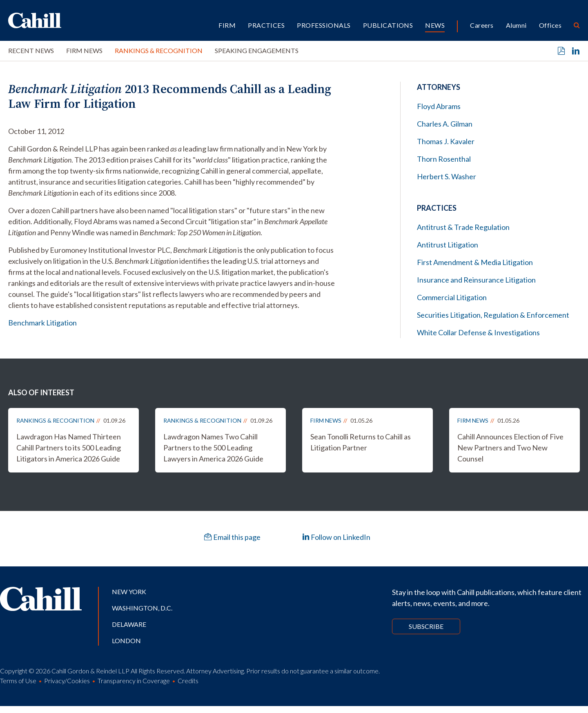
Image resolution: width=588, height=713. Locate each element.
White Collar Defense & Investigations (478, 332)
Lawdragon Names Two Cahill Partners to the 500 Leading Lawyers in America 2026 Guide (213, 448)
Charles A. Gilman (445, 124)
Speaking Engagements (257, 50)
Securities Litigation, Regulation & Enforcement (493, 315)
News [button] (435, 25)
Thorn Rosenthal (444, 159)
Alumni (516, 25)
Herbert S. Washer (447, 176)
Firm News (84, 50)
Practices (266, 25)
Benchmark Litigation (42, 323)
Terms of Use (18, 681)
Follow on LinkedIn (336, 537)
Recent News (31, 50)
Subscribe (426, 626)
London (126, 641)
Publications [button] (388, 25)
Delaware (129, 624)
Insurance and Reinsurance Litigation (476, 280)
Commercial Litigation (452, 297)
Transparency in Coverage (134, 681)
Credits (188, 681)
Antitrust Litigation (448, 245)
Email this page (232, 537)
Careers (482, 25)
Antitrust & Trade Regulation (463, 227)
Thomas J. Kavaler (446, 141)
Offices (550, 25)
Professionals (324, 25)
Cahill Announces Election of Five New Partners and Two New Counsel (510, 448)
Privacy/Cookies (67, 681)
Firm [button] (227, 25)
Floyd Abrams (439, 106)
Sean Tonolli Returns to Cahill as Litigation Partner (361, 442)
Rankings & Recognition (159, 50)
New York (129, 592)
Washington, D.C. (142, 608)
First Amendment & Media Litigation (475, 262)
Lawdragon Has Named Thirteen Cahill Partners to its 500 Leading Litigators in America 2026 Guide (69, 448)
